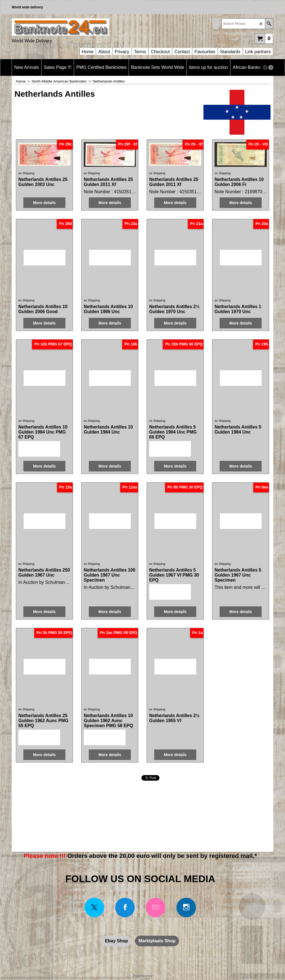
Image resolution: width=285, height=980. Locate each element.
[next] (271, 67)
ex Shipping (26, 173)
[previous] (265, 67)
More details (45, 203)
